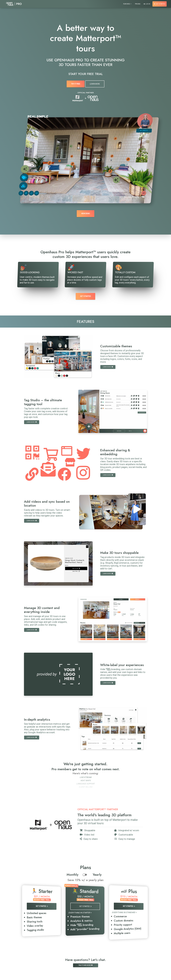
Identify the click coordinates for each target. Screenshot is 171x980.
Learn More (95, 84)
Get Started (160, 4)
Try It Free (76, 84)
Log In (147, 4)
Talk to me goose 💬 (86, 965)
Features (127, 4)
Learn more (108, 367)
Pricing (138, 4)
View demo (85, 214)
